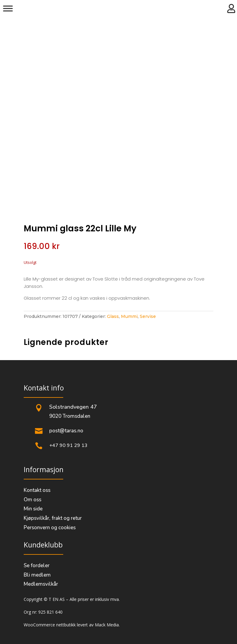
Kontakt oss (37, 490)
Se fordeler (37, 566)
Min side (33, 509)
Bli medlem (37, 575)
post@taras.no (66, 431)
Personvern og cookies (50, 528)
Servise (148, 316)
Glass (113, 316)
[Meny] (8, 8)
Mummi (129, 316)
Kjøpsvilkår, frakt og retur (53, 518)
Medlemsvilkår (41, 584)
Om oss (33, 500)
